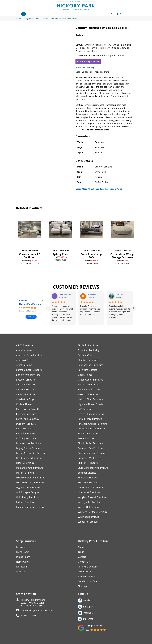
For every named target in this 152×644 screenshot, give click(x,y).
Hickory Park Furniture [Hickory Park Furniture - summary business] (30, 304)
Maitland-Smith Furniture (30, 468)
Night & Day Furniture (28, 488)
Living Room (23, 552)
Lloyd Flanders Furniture (29, 458)
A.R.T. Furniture (24, 345)
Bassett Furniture (25, 380)
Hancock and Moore (89, 389)
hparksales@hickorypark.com (37, 611)
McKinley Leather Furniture (31, 478)
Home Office (23, 562)
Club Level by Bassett (28, 409)
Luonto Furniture (25, 463)
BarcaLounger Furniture (29, 370)
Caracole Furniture (26, 389)
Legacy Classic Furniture (29, 448)
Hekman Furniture (88, 394)
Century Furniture (30, 250)
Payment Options (87, 577)
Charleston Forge (25, 399)
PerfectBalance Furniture (91, 429)
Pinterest (88, 619)
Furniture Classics (87, 370)
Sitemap (82, 586)
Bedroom (21, 547)
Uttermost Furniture (89, 492)
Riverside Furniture (88, 434)
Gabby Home (85, 375)
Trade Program (101, 72)
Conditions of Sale (88, 581)
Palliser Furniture (25, 502)
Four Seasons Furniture (90, 365)
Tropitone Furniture (89, 483)
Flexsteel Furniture (88, 360)
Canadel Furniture (26, 385)
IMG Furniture (85, 409)
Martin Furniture (25, 473)
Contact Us (84, 562)
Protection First (86, 572)
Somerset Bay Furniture (91, 448)
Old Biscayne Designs (28, 492)
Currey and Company (28, 419)
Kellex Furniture (25, 429)
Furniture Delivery (85, 67)
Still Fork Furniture (88, 463)
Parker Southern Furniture (30, 507)
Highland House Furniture (92, 404)
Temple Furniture (87, 478)
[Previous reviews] (49, 308)
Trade (81, 552)
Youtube (88, 613)
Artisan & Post (24, 360)
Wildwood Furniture (89, 517)
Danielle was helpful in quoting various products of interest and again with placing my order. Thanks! (119, 312)
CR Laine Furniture (26, 414)
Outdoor (21, 572)
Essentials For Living (89, 350)
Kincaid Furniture (25, 434)
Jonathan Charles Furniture (92, 424)
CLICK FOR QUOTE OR (88, 61)
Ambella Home (24, 350)
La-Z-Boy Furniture (26, 439)
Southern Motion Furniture (92, 453)
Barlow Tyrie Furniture (28, 375)
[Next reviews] (134, 308)
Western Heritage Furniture (93, 512)
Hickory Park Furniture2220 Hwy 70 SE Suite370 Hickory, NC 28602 (33, 603)
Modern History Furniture (30, 483)
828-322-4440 (28, 616)
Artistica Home (24, 365)
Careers (82, 557)
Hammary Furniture (89, 385)
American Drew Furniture (30, 355)
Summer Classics (87, 473)
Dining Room (23, 557)
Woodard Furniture (88, 522)
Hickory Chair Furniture (90, 399)
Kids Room (22, 567)
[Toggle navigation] (24, 14)
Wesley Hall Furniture (89, 507)
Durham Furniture (26, 424)
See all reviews (31, 317)
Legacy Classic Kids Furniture (32, 453)
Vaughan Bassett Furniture (92, 497)
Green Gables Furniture (91, 380)
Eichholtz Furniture (88, 345)
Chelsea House (24, 404)
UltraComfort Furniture (90, 488)
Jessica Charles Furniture (91, 414)
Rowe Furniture (86, 439)
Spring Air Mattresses (89, 458)
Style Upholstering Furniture (93, 468)
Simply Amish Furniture (90, 443)
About (81, 547)
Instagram (89, 607)
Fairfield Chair (85, 355)
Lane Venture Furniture (29, 443)
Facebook (88, 601)
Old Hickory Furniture (28, 497)
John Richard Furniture (90, 419)
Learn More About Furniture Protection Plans (99, 189)
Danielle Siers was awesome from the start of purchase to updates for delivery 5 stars (90, 310)
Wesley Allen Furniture (90, 502)
